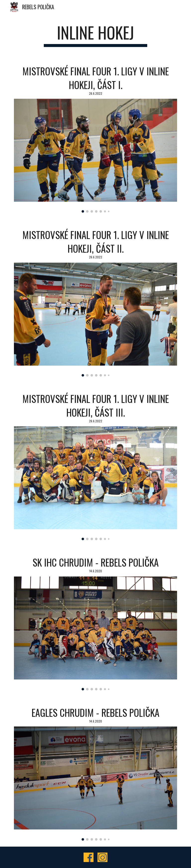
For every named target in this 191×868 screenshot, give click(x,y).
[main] (95, 35)
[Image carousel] (95, 156)
